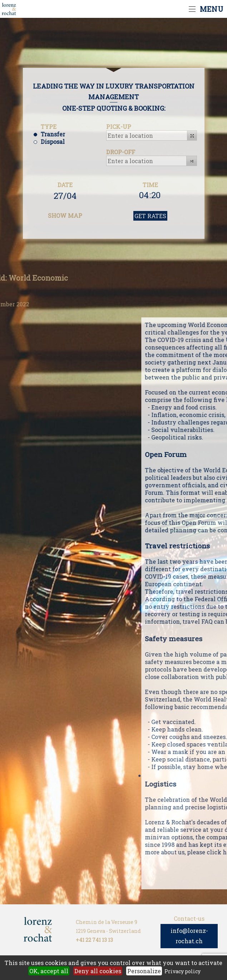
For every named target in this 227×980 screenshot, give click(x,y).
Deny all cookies (98, 971)
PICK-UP (119, 127)
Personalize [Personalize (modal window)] (144, 971)
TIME (150, 185)
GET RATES (150, 216)
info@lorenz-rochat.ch (189, 936)
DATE (65, 185)
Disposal (53, 142)
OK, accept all (49, 971)
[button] (192, 135)
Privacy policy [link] (182, 971)
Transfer (53, 134)
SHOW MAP (65, 215)
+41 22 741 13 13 (94, 940)
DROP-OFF (121, 152)
